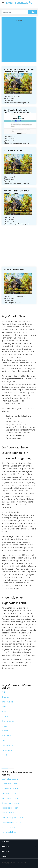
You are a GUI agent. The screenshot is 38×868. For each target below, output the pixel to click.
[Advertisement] (19, 41)
